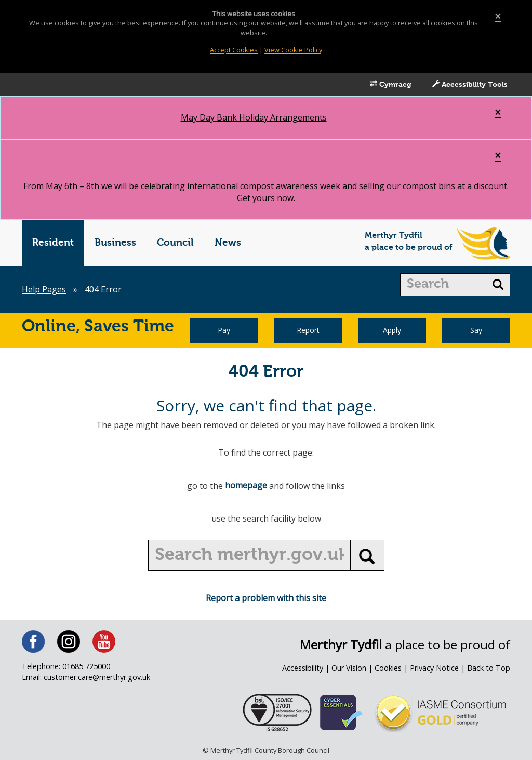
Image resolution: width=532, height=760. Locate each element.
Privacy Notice (434, 668)
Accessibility (303, 668)
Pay (224, 330)
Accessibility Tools (470, 84)
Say (476, 330)
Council (175, 243)
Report (308, 330)
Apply (392, 330)
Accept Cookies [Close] (234, 50)
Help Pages (44, 289)
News (228, 243)
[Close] (498, 16)
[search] (443, 285)
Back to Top (489, 668)
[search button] (498, 285)
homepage (246, 485)
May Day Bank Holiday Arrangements (254, 117)
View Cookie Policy (293, 50)
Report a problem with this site (266, 598)
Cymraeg (391, 84)
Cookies (388, 668)
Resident (53, 243)
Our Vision (349, 668)
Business (115, 243)
